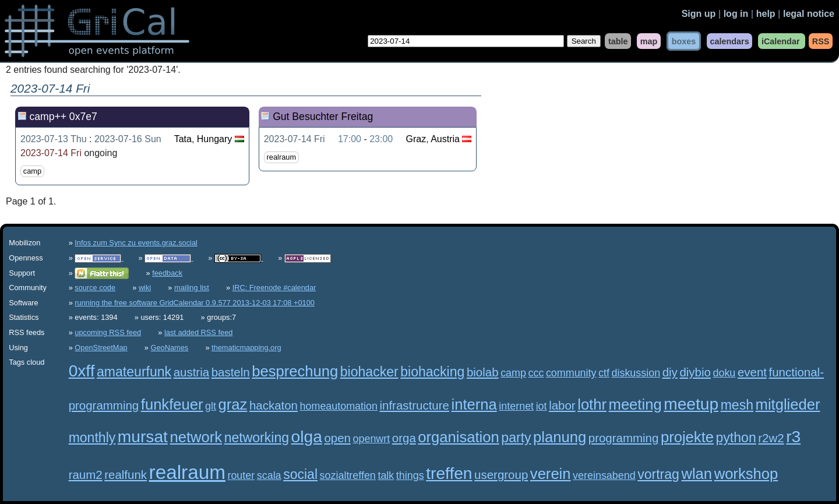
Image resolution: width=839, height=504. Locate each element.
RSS (821, 41)
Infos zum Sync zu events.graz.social (136, 243)
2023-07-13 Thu (54, 139)
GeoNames (170, 348)
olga (307, 437)
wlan (697, 474)
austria (191, 372)
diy (670, 372)
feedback (167, 273)
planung (560, 437)
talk (386, 475)
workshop (746, 474)
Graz (416, 139)
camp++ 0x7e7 (63, 117)
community (571, 373)
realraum (282, 157)
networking (257, 438)
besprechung (295, 371)
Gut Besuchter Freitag (323, 117)
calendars (729, 41)
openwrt (372, 439)
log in (736, 14)
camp (32, 171)
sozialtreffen (348, 475)
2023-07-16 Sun (128, 139)
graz (233, 404)
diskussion (636, 373)
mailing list (192, 288)
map (649, 41)
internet (516, 406)
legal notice (809, 14)
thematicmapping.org (246, 348)
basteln (231, 372)
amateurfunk (134, 372)
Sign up (699, 14)
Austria (445, 139)
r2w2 (771, 438)
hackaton (274, 405)
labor (562, 405)
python (736, 438)
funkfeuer (172, 404)
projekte (687, 437)
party (516, 438)
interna (474, 404)
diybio (695, 372)
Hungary (214, 139)
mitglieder (788, 404)
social (300, 474)
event (752, 372)
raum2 (86, 475)
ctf (604, 373)
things (410, 475)
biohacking (432, 372)
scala (269, 475)
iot (542, 406)
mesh (737, 405)
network (196, 437)
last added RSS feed (198, 332)
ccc (536, 373)
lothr (592, 404)
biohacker (369, 372)
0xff (82, 371)
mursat (143, 437)
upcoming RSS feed (108, 332)
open (337, 438)
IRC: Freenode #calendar (274, 288)
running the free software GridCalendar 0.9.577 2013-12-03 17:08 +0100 (195, 303)
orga (404, 438)
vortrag (658, 474)
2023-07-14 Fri (51, 153)
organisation (458, 437)
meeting (635, 404)
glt (211, 406)
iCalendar (781, 41)
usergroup (501, 475)
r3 (793, 437)
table (618, 41)
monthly (92, 438)
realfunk (126, 475)
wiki (145, 288)
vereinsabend (604, 475)
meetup (691, 404)
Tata (183, 139)
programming (624, 438)
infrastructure (415, 405)
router (241, 475)
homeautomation (339, 406)
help (766, 14)
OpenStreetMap (101, 348)
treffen (449, 473)
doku (724, 373)
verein (551, 474)
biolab (483, 372)
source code (95, 288)
